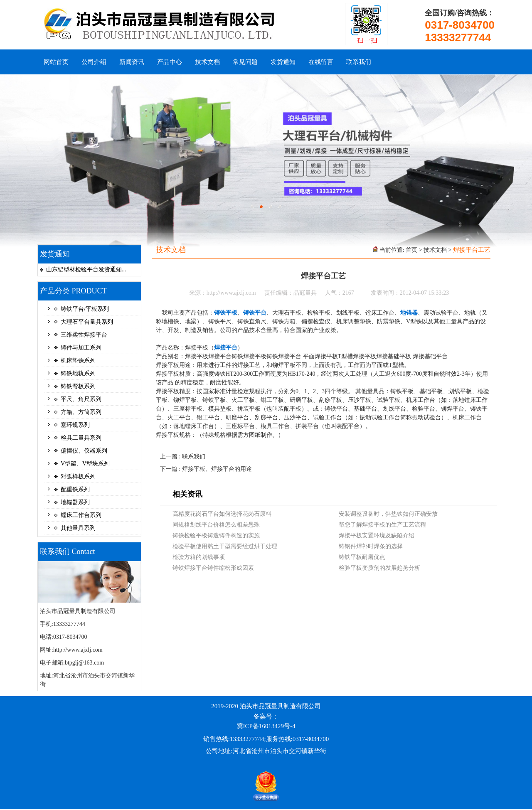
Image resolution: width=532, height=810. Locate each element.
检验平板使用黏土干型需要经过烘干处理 (225, 546)
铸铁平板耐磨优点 (362, 557)
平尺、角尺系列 (81, 399)
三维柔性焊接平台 (84, 335)
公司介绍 (94, 62)
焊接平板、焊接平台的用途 (217, 469)
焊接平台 (226, 348)
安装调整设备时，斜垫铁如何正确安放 (388, 514)
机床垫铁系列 (78, 361)
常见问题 (245, 62)
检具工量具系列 (81, 438)
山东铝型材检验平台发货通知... (86, 270)
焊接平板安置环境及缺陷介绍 (377, 535)
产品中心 (170, 62)
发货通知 (283, 62)
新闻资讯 (132, 62)
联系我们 (359, 62)
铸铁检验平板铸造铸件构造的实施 (216, 535)
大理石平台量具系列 (87, 322)
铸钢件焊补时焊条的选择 (371, 546)
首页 (411, 250)
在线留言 (321, 62)
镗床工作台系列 (81, 515)
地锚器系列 (75, 502)
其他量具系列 (78, 528)
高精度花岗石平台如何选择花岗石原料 (222, 514)
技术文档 (207, 62)
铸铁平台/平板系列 (85, 309)
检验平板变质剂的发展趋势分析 (379, 568)
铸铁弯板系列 (78, 386)
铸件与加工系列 (81, 348)
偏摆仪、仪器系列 (84, 451)
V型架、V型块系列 (85, 464)
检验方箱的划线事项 (199, 557)
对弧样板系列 (78, 476)
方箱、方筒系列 (81, 412)
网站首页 (56, 62)
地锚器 (409, 313)
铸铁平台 (255, 313)
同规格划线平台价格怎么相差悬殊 (216, 525)
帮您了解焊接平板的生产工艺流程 (382, 525)
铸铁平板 (226, 313)
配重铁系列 (75, 489)
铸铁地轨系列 (78, 373)
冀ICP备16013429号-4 (266, 726)
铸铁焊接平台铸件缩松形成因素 (213, 568)
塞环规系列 (75, 425)
